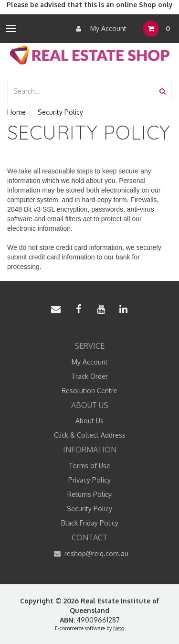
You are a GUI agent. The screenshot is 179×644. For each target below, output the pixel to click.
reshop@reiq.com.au (89, 554)
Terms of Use (89, 466)
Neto (119, 628)
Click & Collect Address (90, 435)
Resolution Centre (89, 391)
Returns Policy (89, 494)
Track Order (89, 376)
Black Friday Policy (90, 523)
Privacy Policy (89, 480)
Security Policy (89, 509)
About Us (89, 421)
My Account (99, 29)
